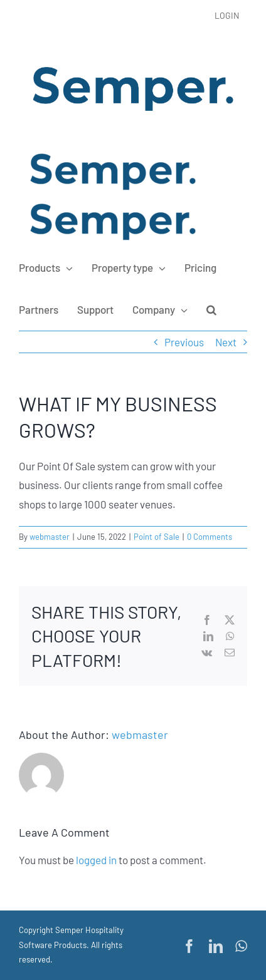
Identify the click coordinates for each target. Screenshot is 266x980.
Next (226, 342)
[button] (211, 309)
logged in (96, 860)
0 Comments (210, 537)
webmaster (50, 537)
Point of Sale (157, 537)
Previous (184, 342)
